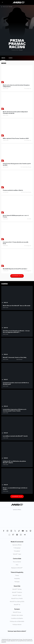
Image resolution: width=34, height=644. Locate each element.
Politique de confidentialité (17, 621)
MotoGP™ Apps (17, 554)
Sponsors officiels (17, 545)
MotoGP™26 (17, 605)
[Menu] (2, 3)
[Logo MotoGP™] (19, 2)
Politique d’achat (17, 625)
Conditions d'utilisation (17, 618)
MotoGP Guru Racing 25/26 (17, 602)
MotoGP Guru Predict (17, 599)
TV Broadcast (17, 548)
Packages (17, 582)
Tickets (17, 576)
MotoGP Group (17, 612)
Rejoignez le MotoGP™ (17, 568)
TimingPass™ (17, 551)
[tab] (3, 58)
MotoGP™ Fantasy (17, 589)
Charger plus (17, 276)
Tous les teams (7, 7)
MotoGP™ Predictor (17, 592)
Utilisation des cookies (17, 615)
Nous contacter (17, 562)
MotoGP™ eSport (17, 595)
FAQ (17, 565)
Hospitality (17, 579)
